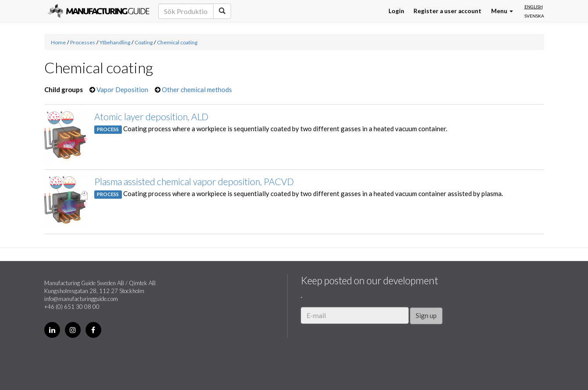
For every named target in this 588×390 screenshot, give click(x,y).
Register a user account (447, 11)
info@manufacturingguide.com (81, 299)
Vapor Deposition (122, 89)
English (534, 7)
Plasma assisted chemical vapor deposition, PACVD (194, 181)
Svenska (534, 16)
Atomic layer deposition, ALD (151, 116)
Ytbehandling (115, 42)
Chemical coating (177, 42)
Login (396, 11)
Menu (502, 11)
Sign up (426, 315)
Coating (144, 42)
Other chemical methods (197, 89)
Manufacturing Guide (98, 11)
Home (58, 42)
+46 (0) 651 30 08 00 (72, 307)
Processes (83, 42)
